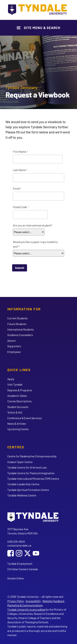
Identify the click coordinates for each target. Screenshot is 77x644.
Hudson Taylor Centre (20, 462)
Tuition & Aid (15, 412)
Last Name (19, 170)
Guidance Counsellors (20, 335)
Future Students (17, 324)
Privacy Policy (16, 601)
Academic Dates (17, 396)
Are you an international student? (32, 225)
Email (16, 188)
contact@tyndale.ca (19, 545)
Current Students (17, 318)
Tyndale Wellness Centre (22, 495)
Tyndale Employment (20, 564)
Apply (11, 379)
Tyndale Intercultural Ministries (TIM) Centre (33, 479)
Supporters (14, 346)
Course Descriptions (19, 401)
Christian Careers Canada (23, 569)
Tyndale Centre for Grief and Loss (27, 467)
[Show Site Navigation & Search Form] (38, 28)
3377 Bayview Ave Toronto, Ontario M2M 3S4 (23, 531)
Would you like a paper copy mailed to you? (35, 244)
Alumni (11, 341)
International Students (20, 329)
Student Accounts (18, 407)
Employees (14, 352)
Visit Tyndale (15, 384)
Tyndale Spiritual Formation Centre (28, 490)
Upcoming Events (18, 429)
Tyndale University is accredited (26, 609)
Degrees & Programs (20, 390)
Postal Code (20, 207)
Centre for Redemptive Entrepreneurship (32, 456)
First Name (20, 152)
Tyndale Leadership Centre (23, 484)
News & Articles (17, 424)
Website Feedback (53, 601)
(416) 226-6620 (16, 542)
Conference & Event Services (25, 418)
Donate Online (16, 578)
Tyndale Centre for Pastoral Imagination (31, 473)
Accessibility (33, 601)
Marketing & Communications (25, 605)
